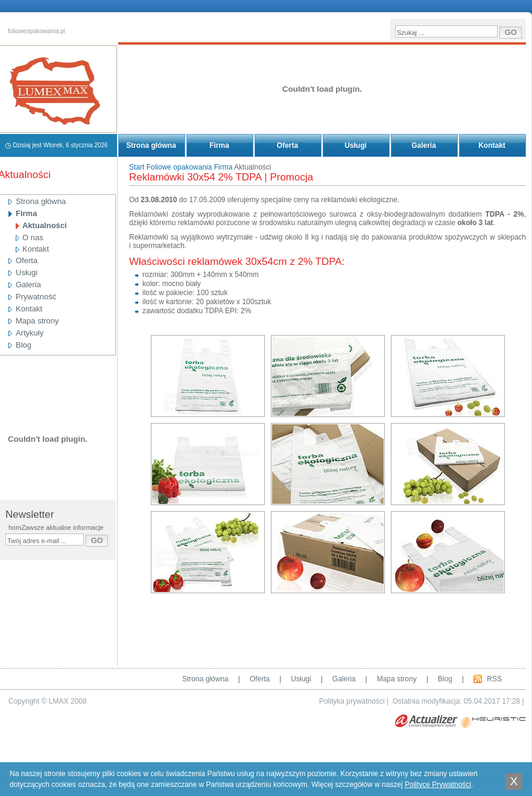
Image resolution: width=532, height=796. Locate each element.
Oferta (287, 145)
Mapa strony (397, 679)
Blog (445, 679)
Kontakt (492, 145)
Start (137, 167)
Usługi (356, 145)
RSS (494, 679)
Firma (219, 145)
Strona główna (151, 145)
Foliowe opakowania (179, 167)
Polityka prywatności (352, 701)
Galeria (424, 145)
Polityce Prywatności (438, 785)
